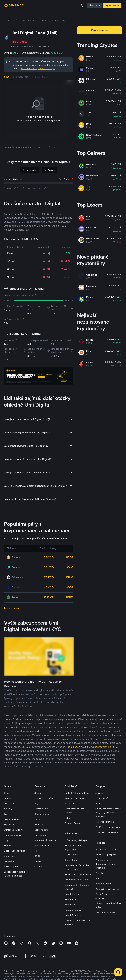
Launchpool (40, 835)
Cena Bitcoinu (72, 855)
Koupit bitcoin (72, 894)
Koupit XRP (71, 904)
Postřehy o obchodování (108, 827)
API (97, 878)
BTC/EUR (72, 557)
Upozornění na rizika (14, 851)
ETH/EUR (72, 577)
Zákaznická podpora (106, 855)
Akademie (39, 824)
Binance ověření (104, 883)
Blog (6, 840)
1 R (32, 77)
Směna (38, 793)
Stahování (9, 861)
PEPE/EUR (72, 597)
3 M (26, 77)
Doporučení (101, 798)
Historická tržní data (105, 822)
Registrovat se (112, 5)
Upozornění (10, 856)
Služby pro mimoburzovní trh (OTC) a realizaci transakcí (108, 812)
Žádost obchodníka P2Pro (78, 798)
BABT (37, 856)
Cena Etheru (71, 860)
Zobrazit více (11, 608)
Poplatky (100, 873)
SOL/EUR (72, 567)
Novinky (8, 809)
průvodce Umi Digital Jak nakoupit (37, 68)
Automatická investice (45, 840)
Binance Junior (42, 814)
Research (39, 861)
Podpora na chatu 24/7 (107, 849)
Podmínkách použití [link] (77, 747)
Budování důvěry (13, 835)
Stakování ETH (42, 845)
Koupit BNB (71, 899)
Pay (36, 803)
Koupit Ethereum (73, 915)
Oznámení (9, 803)
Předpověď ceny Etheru (77, 879)
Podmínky (9, 824)
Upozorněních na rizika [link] (104, 747)
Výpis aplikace (72, 803)
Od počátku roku (42, 77)
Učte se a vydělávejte (76, 840)
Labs (67, 818)
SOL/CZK (49, 567)
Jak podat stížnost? (105, 912)
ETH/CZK (49, 577)
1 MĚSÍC (19, 77)
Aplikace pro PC (12, 866)
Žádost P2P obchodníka (77, 793)
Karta (37, 819)
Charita (38, 866)
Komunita (9, 845)
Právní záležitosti (12, 819)
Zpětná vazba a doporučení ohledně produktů (106, 864)
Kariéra (7, 798)
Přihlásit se (94, 5)
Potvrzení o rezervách (107, 832)
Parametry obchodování (107, 889)
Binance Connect (74, 823)
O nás (7, 793)
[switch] (52, 957)
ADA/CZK (49, 587)
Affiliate (99, 793)
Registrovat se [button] (100, 30)
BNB (98, 803)
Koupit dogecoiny (74, 910)
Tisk (6, 814)
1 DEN (7, 77)
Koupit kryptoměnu (44, 798)
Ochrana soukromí (13, 830)
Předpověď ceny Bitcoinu (78, 874)
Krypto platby (41, 809)
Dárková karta (41, 830)
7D (13, 77)
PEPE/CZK (49, 597)
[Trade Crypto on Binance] (39, 377)
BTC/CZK (49, 557)
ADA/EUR (72, 587)
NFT (37, 851)
